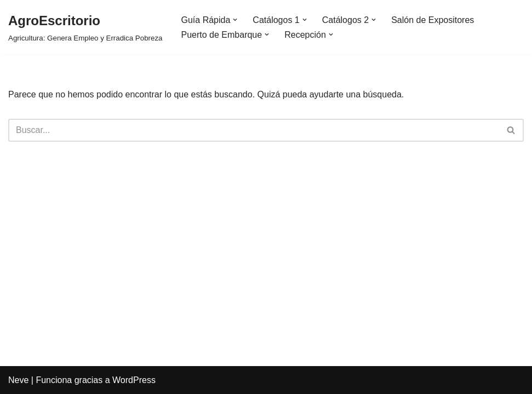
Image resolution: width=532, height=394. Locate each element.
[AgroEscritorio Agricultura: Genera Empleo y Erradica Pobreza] (85, 27)
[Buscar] (254, 130)
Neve (18, 380)
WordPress (134, 380)
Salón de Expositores (433, 20)
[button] (235, 20)
